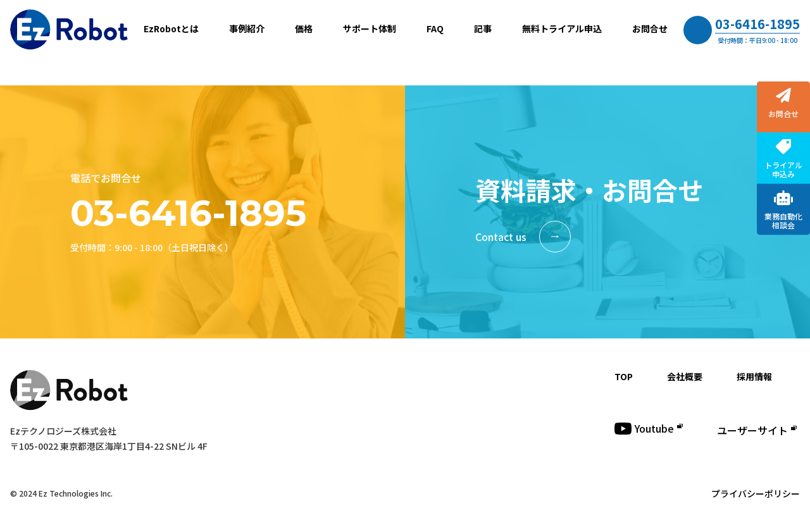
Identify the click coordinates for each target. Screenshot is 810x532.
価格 (304, 28)
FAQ (435, 28)
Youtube (649, 428)
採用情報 (754, 376)
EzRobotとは (171, 28)
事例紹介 (247, 28)
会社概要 (685, 376)
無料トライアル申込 (562, 28)
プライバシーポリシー (756, 493)
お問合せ (650, 28)
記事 (483, 28)
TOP (624, 376)
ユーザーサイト (757, 430)
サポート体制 (370, 28)
